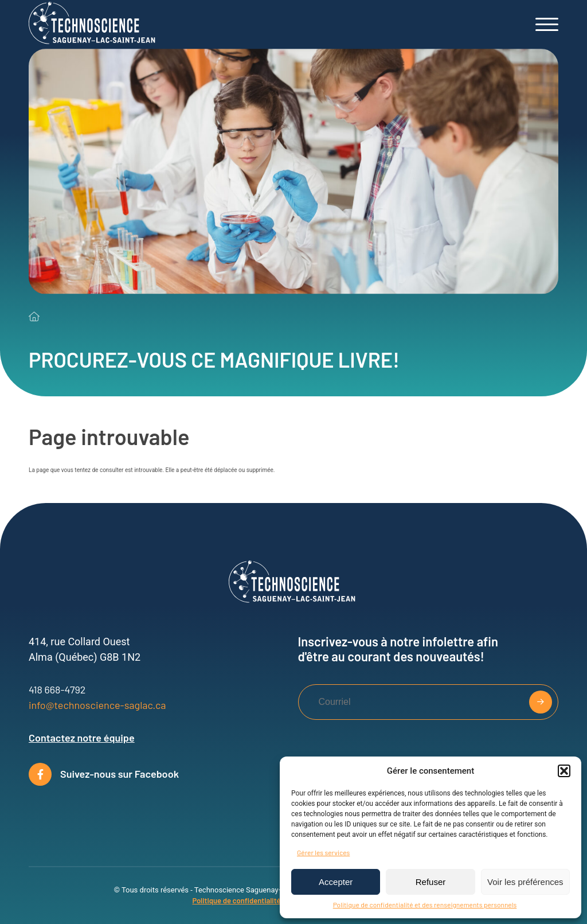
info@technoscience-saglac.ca (97, 705)
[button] (564, 771)
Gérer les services (323, 852)
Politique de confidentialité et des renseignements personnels (425, 904)
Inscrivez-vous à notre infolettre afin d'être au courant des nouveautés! (398, 649)
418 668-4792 (57, 689)
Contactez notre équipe (82, 738)
